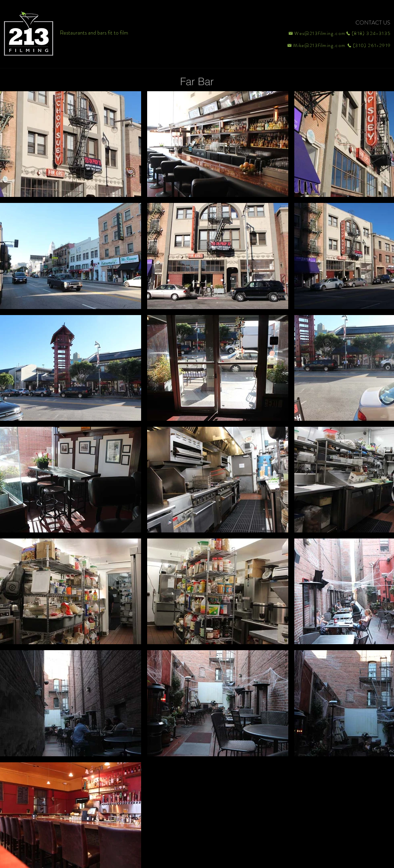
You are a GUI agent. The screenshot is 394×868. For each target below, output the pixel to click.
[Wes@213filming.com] (316, 33)
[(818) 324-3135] (368, 33)
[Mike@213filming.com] (314, 45)
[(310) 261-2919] (368, 45)
